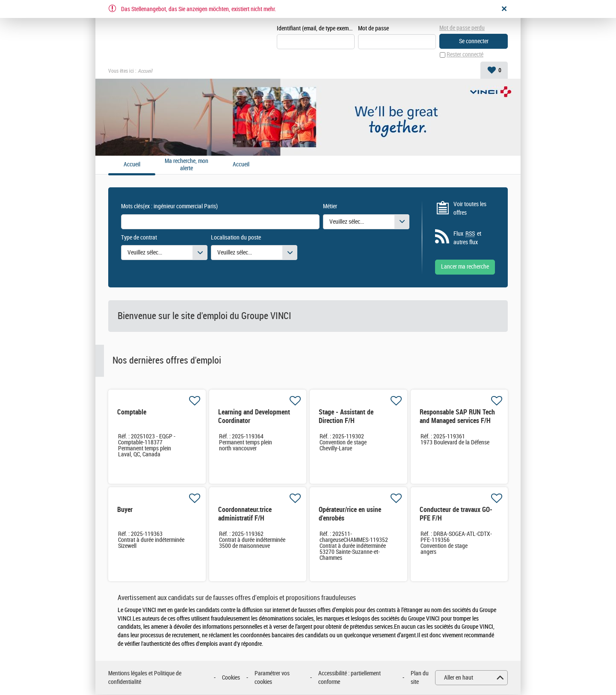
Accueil (241, 165)
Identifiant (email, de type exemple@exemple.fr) (316, 28)
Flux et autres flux (467, 238)
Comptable (132, 413)
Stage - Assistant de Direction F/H (346, 417)
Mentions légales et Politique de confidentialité (145, 678)
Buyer (125, 510)
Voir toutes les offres (470, 209)
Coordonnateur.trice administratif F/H (245, 514)
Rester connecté (465, 55)
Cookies (231, 678)
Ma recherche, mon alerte (187, 165)
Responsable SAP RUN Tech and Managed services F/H (457, 417)
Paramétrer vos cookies (272, 678)
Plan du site (420, 678)
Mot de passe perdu (462, 28)
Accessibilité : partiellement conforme (349, 678)
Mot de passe (373, 28)
